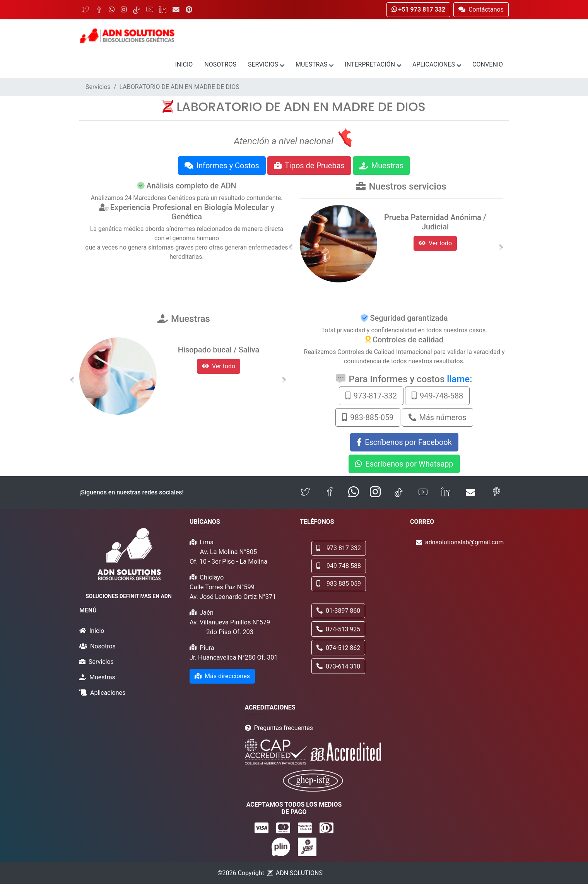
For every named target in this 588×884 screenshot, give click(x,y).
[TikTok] (136, 10)
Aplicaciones (437, 64)
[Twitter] (86, 10)
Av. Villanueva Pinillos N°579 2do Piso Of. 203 (230, 627)
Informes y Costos (222, 166)
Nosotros (220, 64)
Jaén (207, 613)
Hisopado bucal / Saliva (219, 350)
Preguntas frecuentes (284, 728)
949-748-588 (437, 396)
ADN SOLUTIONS (299, 873)
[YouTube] (150, 10)
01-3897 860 (338, 611)
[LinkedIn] (163, 10)
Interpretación (373, 64)
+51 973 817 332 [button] (419, 9)
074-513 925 (338, 629)
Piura (207, 648)
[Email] (176, 10)
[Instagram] (124, 10)
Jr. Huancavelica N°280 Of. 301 (234, 657)
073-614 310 (338, 666)
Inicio (184, 64)
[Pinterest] (189, 10)
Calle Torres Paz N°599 (222, 587)
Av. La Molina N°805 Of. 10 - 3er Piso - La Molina (228, 557)
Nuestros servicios (407, 186)
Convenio (488, 64)
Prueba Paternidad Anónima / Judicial (435, 222)
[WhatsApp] (112, 10)
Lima (207, 542)
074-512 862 (338, 648)
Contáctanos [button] (481, 9)
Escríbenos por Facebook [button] (404, 442)
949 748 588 (339, 566)
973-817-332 (371, 396)
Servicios (266, 64)
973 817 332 (339, 548)
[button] (291, 247)
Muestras (314, 64)
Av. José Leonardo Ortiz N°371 (233, 597)
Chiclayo (212, 577)
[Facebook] (99, 10)
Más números (438, 417)
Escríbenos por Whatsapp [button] (404, 464)
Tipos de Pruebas (309, 166)
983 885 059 (339, 584)
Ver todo (435, 243)
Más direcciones (222, 676)
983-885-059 (368, 417)
